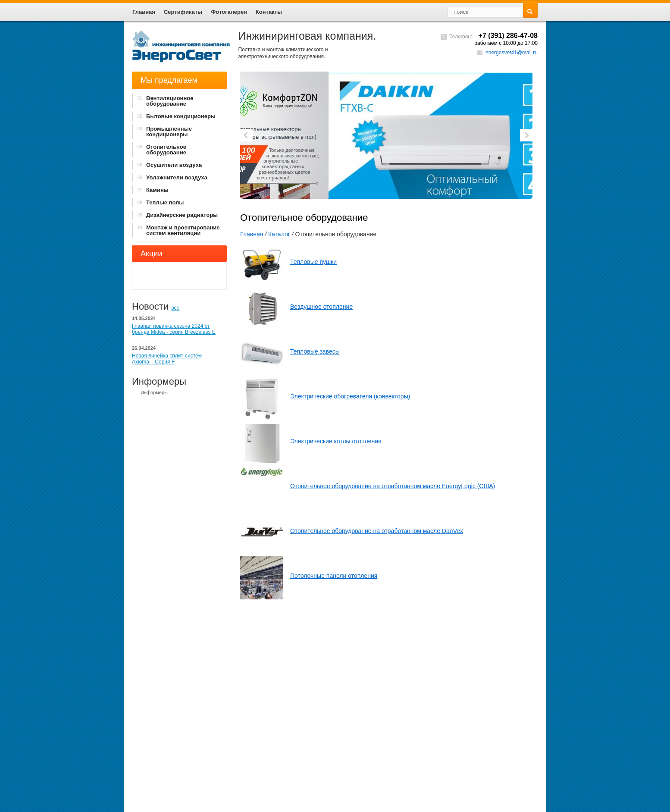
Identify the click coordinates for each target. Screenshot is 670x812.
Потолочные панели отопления (334, 576)
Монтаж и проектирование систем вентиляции (177, 230)
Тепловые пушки (313, 262)
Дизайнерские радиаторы (175, 215)
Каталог (279, 234)
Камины (151, 190)
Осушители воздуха (167, 165)
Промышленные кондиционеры (163, 132)
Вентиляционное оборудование (163, 101)
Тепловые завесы (315, 351)
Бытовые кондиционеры (174, 116)
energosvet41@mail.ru (512, 53)
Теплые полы (158, 202)
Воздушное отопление (321, 307)
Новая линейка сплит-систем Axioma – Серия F (167, 359)
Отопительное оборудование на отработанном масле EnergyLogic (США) (393, 486)
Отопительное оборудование (160, 150)
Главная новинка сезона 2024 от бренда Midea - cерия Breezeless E (174, 329)
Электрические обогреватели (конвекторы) (350, 396)
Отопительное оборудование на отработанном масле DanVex (377, 531)
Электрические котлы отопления (336, 441)
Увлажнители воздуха (170, 177)
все (175, 308)
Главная (252, 234)
